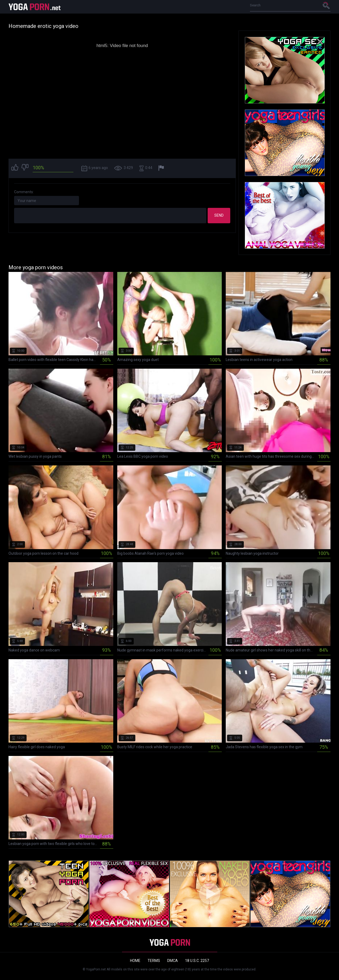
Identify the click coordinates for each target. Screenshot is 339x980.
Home (135, 961)
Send (219, 215)
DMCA (173, 961)
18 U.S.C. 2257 (197, 961)
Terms (154, 961)
